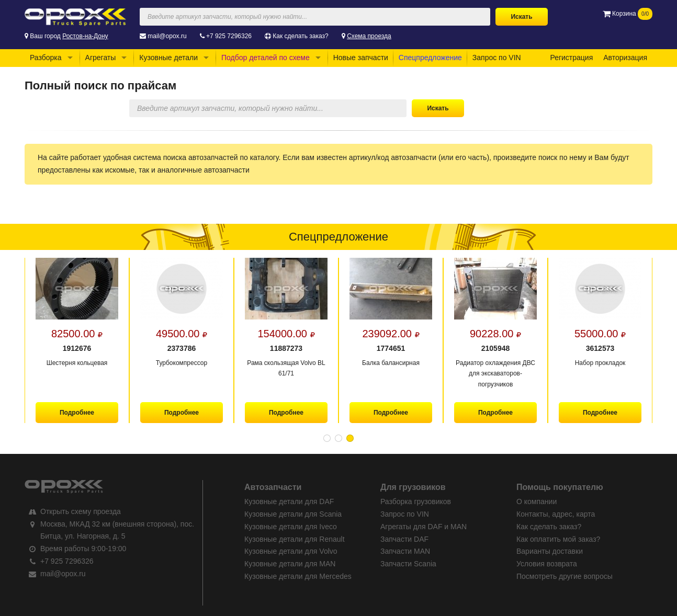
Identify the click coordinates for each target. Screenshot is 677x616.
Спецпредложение (430, 58)
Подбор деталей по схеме (266, 58)
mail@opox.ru (167, 36)
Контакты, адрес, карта (556, 514)
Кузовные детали (168, 58)
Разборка (46, 58)
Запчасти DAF (404, 539)
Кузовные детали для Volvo (291, 551)
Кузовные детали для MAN (290, 564)
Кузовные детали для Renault (295, 539)
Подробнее (77, 413)
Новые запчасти (361, 58)
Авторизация (625, 58)
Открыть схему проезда (81, 511)
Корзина (628, 14)
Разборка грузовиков (416, 501)
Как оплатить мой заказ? (558, 539)
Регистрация (571, 58)
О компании (537, 501)
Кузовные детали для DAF (289, 501)
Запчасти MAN (405, 551)
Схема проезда (369, 36)
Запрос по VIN (497, 58)
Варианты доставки (550, 551)
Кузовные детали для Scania (293, 514)
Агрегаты (101, 58)
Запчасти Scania (408, 564)
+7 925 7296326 (229, 36)
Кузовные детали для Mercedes (298, 576)
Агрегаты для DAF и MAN (424, 527)
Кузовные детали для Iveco (291, 527)
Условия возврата (547, 564)
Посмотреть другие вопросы (565, 576)
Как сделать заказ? (300, 36)
